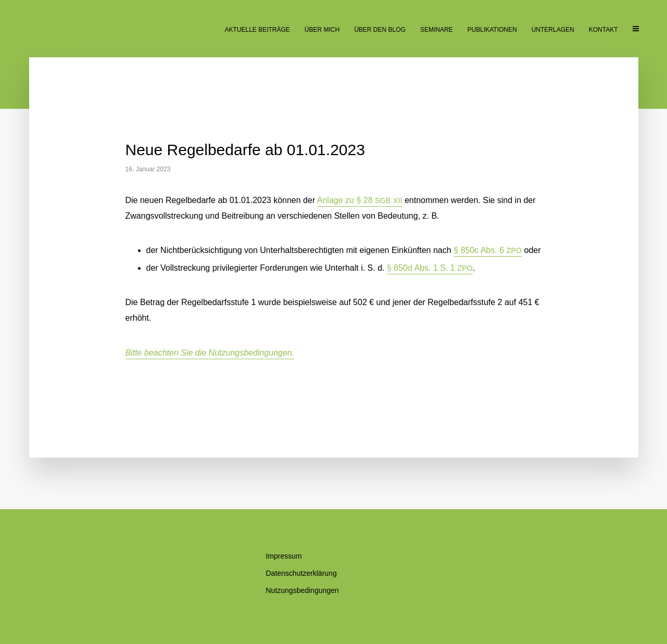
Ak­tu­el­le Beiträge (257, 30)
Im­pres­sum (284, 556)
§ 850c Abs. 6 (488, 250)
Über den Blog (380, 30)
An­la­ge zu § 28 (360, 200)
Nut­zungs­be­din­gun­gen (302, 590)
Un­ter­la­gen (553, 30)
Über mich (322, 30)
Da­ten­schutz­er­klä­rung (301, 573)
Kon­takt (603, 30)
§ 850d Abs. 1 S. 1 (430, 268)
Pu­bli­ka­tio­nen (492, 30)
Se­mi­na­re (437, 30)
